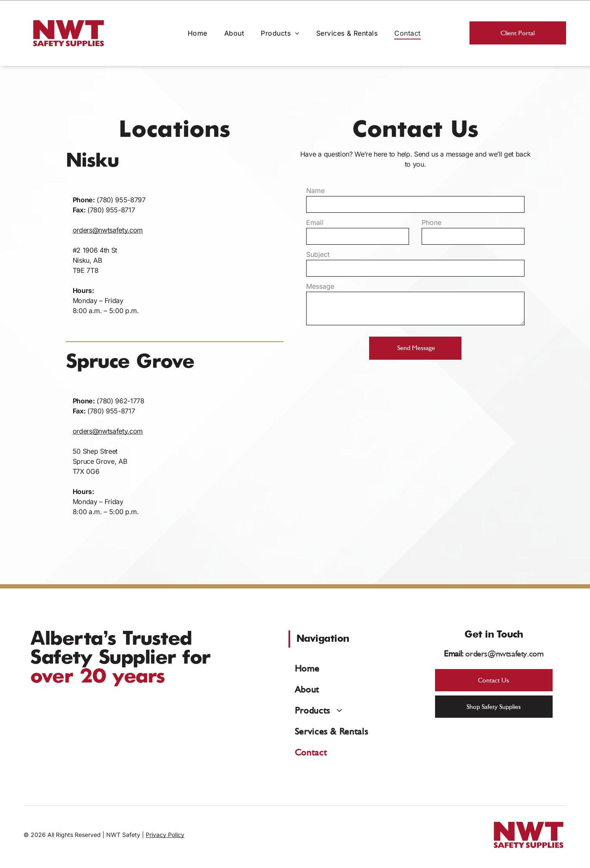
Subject (318, 254)
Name (315, 191)
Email (315, 222)
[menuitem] (198, 33)
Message (320, 286)
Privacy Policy (165, 835)
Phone (431, 222)
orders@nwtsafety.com (108, 230)
